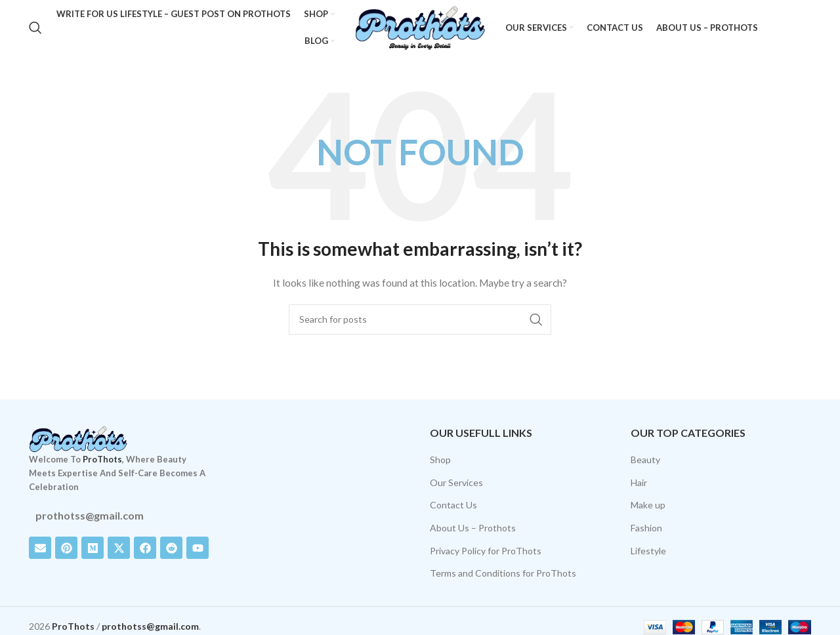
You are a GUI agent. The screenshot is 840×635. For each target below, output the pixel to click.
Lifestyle (648, 551)
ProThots (102, 460)
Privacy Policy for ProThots (486, 551)
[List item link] (119, 516)
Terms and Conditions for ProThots (503, 573)
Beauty (645, 460)
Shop (440, 460)
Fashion (646, 528)
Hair (639, 482)
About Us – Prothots (473, 528)
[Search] (35, 28)
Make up (648, 505)
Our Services (456, 482)
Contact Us (453, 505)
